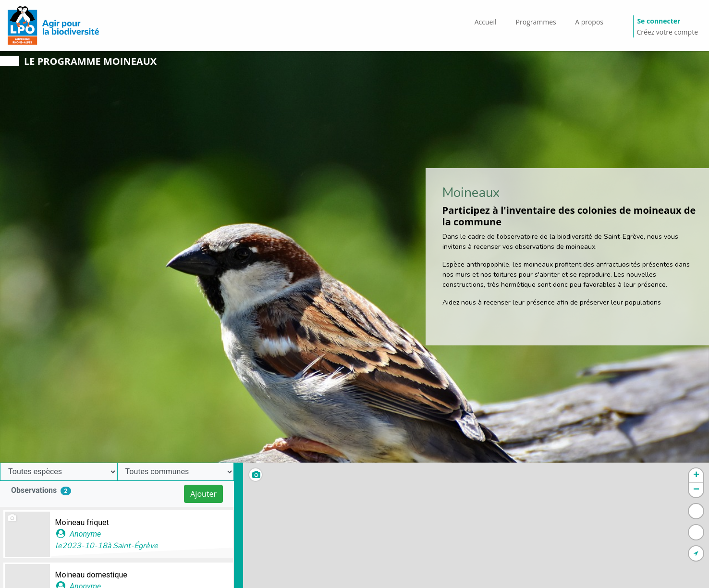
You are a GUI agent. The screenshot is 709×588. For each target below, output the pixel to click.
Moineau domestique (91, 575)
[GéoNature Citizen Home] (53, 25)
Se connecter (659, 21)
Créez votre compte (667, 32)
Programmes (536, 22)
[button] (696, 476)
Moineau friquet (82, 522)
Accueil (486, 22)
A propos (589, 22)
